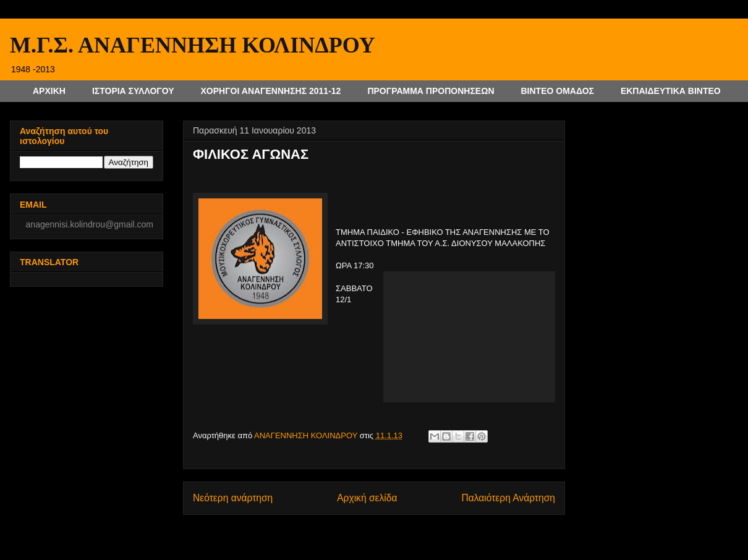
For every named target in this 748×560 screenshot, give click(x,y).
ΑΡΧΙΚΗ (49, 91)
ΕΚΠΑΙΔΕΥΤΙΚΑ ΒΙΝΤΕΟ (671, 91)
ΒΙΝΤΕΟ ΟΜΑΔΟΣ (558, 91)
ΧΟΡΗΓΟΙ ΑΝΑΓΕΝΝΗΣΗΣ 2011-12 (271, 91)
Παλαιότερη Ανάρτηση (508, 498)
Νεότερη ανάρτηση (233, 498)
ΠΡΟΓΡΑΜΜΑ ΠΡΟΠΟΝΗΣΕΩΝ (431, 91)
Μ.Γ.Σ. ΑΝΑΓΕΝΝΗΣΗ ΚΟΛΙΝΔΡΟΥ (193, 45)
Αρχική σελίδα (367, 498)
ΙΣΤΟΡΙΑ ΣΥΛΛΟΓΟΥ (133, 91)
